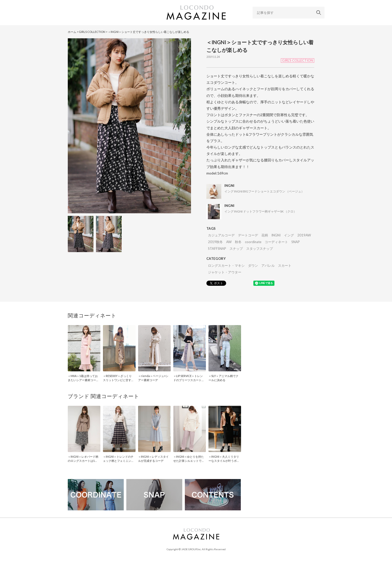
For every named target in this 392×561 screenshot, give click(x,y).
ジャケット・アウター (225, 272)
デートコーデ (248, 235)
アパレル (268, 265)
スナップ (236, 249)
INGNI (276, 235)
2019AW (304, 235)
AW (229, 242)
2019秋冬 (215, 242)
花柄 (265, 235)
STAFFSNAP (217, 249)
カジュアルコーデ (221, 235)
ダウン (253, 265)
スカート (285, 265)
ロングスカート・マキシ (226, 265)
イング (289, 235)
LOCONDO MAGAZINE (196, 13)
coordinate (253, 242)
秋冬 (238, 242)
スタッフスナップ (260, 249)
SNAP (296, 242)
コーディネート (276, 242)
